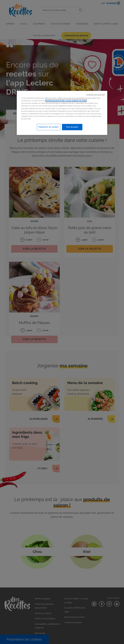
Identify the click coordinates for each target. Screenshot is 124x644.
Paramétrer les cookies (49, 127)
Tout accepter (72, 127)
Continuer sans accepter (96, 94)
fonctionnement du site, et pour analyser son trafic (66, 101)
